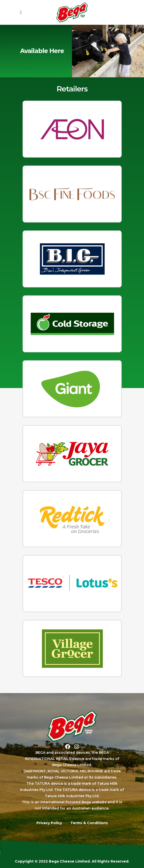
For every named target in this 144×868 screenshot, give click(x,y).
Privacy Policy (49, 823)
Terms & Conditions (89, 823)
